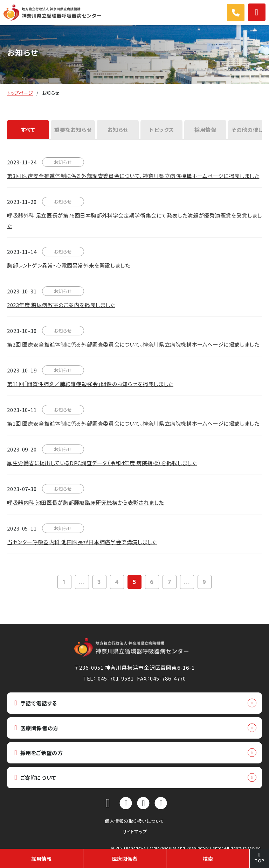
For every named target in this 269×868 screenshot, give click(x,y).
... (82, 582)
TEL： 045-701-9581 (108, 678)
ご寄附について (35, 778)
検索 (208, 859)
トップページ (20, 93)
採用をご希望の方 (39, 753)
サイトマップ (134, 831)
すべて (28, 130)
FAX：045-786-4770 (161, 678)
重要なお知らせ (73, 130)
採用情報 (205, 130)
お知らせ (118, 130)
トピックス (161, 130)
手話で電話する (36, 703)
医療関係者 (125, 859)
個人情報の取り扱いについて (134, 821)
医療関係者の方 (36, 728)
